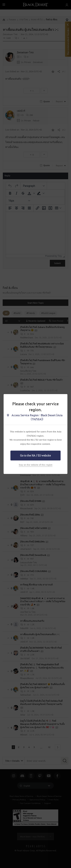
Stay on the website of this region (36, 465)
